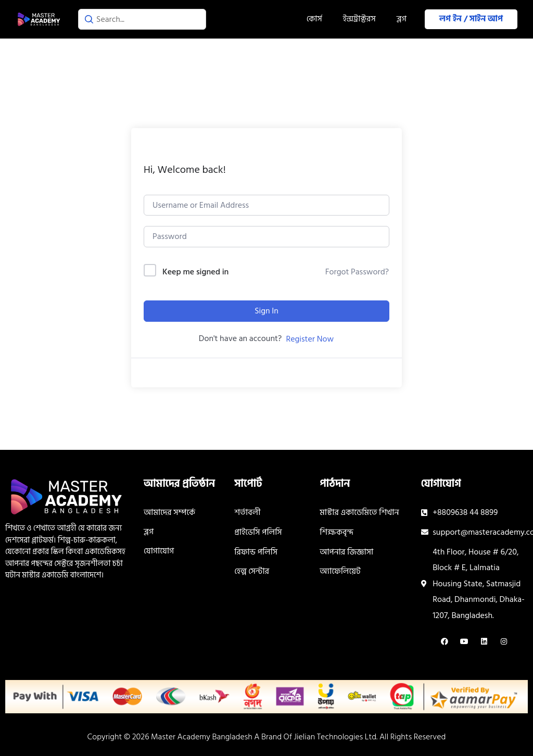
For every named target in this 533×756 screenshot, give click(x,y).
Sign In (266, 311)
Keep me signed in (195, 272)
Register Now (310, 339)
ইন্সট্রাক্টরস (359, 19)
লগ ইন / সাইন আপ (471, 19)
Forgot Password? (357, 272)
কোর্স (314, 19)
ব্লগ (402, 19)
